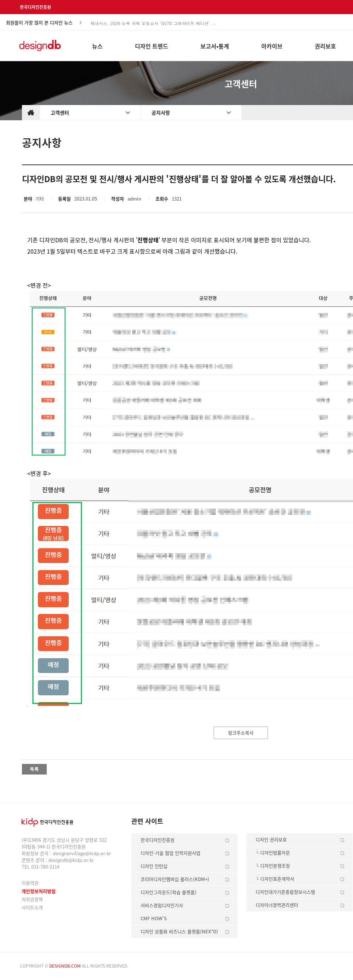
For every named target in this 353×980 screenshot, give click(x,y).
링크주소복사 (241, 733)
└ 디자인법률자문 (273, 853)
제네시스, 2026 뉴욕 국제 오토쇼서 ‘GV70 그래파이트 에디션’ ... (153, 25)
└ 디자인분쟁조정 (273, 866)
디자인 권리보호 (271, 839)
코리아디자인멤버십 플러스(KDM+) (175, 879)
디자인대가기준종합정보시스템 (285, 892)
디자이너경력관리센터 (277, 905)
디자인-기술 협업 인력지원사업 (170, 853)
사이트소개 (32, 907)
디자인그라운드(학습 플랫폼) (169, 892)
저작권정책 (32, 899)
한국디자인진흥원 (35, 7)
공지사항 (161, 112)
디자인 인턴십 (154, 866)
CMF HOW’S (154, 918)
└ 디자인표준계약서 (275, 879)
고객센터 (60, 112)
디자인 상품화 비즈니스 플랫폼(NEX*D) (179, 931)
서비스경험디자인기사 (162, 905)
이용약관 (30, 883)
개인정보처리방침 (39, 891)
